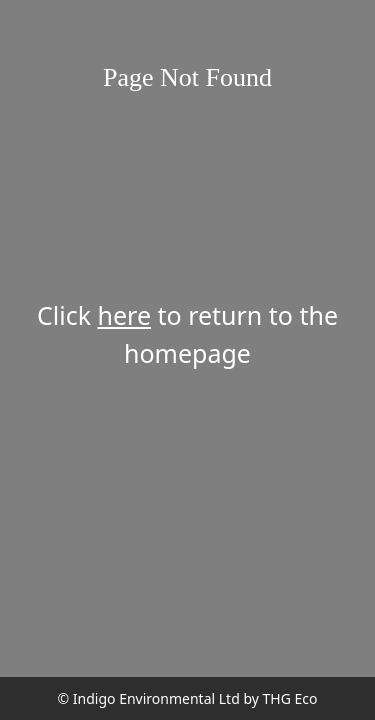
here (124, 315)
